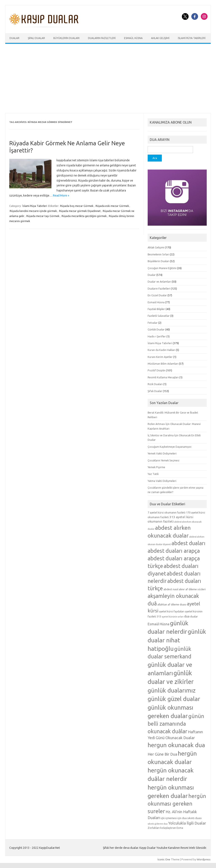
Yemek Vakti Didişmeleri (162, 453)
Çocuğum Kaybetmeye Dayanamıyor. (170, 447)
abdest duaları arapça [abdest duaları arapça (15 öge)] (174, 551)
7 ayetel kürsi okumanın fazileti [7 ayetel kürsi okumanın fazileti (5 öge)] (167, 512)
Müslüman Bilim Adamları (163, 364)
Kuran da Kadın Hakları (161, 350)
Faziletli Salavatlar (159, 316)
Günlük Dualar (156, 329)
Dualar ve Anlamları (159, 282)
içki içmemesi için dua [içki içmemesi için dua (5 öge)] (174, 818)
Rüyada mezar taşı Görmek (43, 216)
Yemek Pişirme (156, 467)
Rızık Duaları (155, 384)
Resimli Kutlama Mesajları (163, 377)
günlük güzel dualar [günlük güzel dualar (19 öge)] (174, 699)
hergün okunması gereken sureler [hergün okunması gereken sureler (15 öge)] (177, 804)
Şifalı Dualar (36, 38)
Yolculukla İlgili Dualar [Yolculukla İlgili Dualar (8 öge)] (187, 823)
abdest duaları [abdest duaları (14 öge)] (188, 543)
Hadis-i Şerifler (157, 336)
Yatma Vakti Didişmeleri (162, 481)
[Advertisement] (108, 78)
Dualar (14, 38)
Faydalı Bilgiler (156, 309)
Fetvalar (153, 323)
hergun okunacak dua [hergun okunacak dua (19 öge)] (176, 745)
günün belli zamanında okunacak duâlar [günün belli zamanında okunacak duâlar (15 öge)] (176, 724)
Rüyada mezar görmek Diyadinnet (80, 211)
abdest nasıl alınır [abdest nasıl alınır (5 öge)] (174, 589)
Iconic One (164, 859)
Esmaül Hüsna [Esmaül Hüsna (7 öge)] (159, 624)
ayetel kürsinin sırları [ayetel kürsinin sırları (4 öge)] (173, 617)
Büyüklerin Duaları (66, 38)
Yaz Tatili (153, 474)
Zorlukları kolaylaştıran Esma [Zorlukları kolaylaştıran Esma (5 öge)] (165, 828)
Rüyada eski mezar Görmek (112, 206)
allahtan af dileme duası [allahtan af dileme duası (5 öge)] (172, 604)
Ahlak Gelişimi (160, 38)
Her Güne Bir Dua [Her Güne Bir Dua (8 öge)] (162, 754)
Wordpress (204, 859)
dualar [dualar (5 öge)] (194, 616)
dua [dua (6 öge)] (187, 616)
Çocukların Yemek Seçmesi (163, 460)
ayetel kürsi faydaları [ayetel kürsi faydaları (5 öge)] (172, 611)
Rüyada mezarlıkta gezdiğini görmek (84, 216)
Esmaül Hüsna (133, 38)
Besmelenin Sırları (158, 254)
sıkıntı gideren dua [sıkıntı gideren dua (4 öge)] (158, 824)
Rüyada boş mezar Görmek (77, 206)
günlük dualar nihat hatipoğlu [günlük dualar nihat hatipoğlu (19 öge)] (177, 640)
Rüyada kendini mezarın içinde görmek (33, 211)
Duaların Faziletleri (102, 38)
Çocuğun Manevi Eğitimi (162, 268)
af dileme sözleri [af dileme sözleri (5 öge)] (196, 589)
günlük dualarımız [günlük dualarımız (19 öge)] (172, 690)
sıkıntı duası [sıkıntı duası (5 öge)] (194, 818)
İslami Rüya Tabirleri (192, 38)
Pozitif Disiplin (157, 370)
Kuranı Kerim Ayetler (160, 357)
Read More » (61, 195)
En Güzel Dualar (157, 295)
